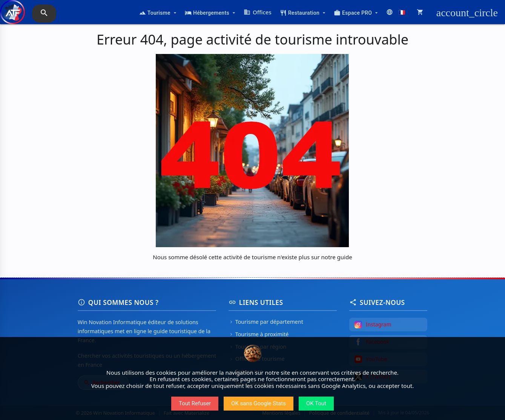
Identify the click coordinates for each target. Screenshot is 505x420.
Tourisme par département (266, 322)
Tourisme (159, 13)
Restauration (303, 13)
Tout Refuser (195, 403)
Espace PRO (357, 13)
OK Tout (316, 403)
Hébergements (211, 13)
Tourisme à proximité (259, 334)
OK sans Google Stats (259, 403)
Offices (258, 12)
